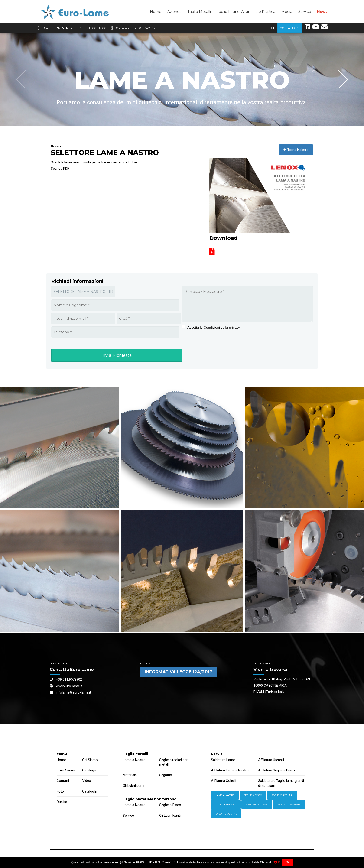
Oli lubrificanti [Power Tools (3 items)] (226, 805)
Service (305, 21)
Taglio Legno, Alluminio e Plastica (246, 21)
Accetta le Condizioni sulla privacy (214, 328)
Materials (130, 775)
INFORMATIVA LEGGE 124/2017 (179, 672)
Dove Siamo (66, 770)
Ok (288, 862)
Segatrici (166, 775)
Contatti (63, 781)
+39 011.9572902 (66, 680)
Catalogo (89, 770)
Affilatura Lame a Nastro (230, 770)
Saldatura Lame (223, 760)
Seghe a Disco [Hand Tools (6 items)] (253, 795)
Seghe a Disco (170, 805)
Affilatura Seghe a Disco (276, 770)
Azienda (174, 21)
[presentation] (211, 347)
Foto (60, 792)
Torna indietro (296, 150)
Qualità (62, 802)
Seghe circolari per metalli (173, 762)
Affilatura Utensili (271, 760)
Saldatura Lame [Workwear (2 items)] (226, 814)
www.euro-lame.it (66, 686)
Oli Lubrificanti (133, 786)
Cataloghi (89, 792)
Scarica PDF (60, 169)
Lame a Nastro (134, 760)
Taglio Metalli (199, 21)
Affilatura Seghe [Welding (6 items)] (289, 805)
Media (287, 21)
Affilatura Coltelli (224, 781)
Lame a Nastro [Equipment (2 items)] (225, 795)
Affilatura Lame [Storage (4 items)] (257, 805)
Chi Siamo (90, 760)
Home (156, 21)
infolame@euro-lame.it (70, 693)
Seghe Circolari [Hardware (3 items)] (282, 795)
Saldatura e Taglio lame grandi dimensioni (281, 783)
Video (87, 781)
